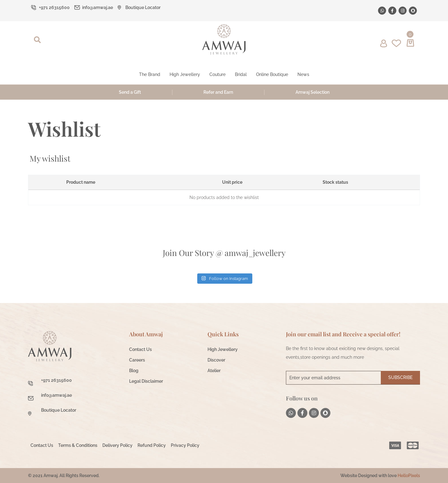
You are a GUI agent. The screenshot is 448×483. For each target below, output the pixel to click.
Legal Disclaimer (146, 381)
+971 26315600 (54, 7)
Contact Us (140, 349)
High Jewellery (185, 74)
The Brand (150, 74)
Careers (137, 360)
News (303, 74)
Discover (216, 360)
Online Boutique (272, 74)
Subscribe (400, 377)
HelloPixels (409, 476)
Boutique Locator (143, 7)
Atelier (214, 371)
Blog (134, 371)
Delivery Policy (117, 445)
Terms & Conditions (78, 445)
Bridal (241, 74)
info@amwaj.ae (98, 7)
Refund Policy (152, 445)
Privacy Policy (185, 445)
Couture (217, 74)
